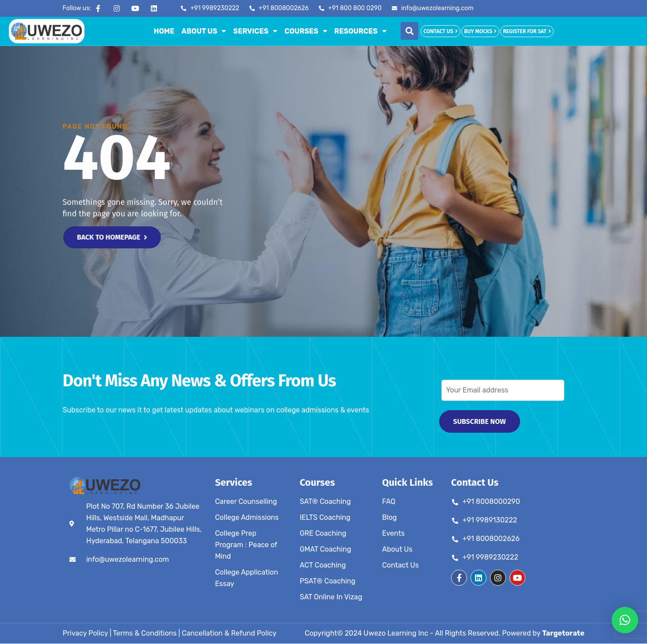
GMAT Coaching (325, 550)
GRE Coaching (323, 534)
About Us (204, 31)
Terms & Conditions (145, 634)
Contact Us (400, 566)
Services (255, 31)
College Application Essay (247, 578)
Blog (389, 518)
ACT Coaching (323, 566)
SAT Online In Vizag (331, 597)
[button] (410, 31)
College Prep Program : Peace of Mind (246, 545)
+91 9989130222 (490, 520)
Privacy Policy (86, 634)
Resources (360, 31)
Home (164, 31)
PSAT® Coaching (328, 581)
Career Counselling (246, 502)
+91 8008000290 (491, 502)
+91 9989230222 (490, 558)
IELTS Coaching (325, 518)
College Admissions (247, 518)
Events (393, 534)
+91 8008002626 (491, 539)
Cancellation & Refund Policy (229, 634)
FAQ (389, 502)
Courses (306, 31)
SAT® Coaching (325, 502)
